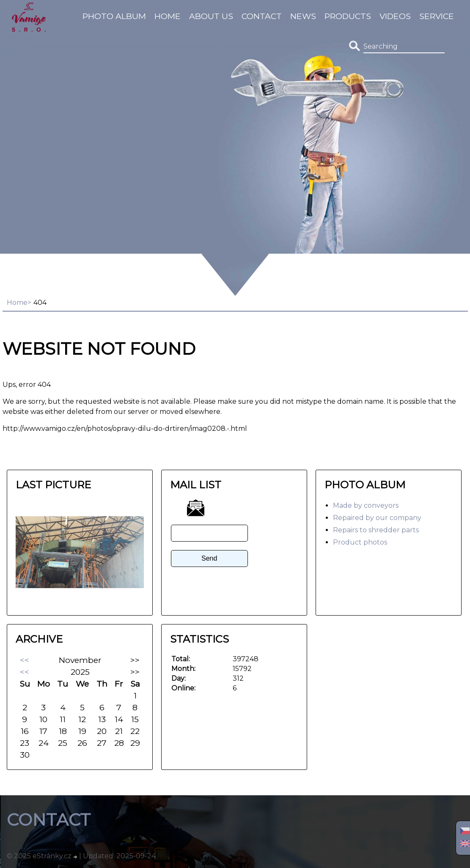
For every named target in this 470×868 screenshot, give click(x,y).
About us (211, 16)
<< (25, 660)
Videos (395, 16)
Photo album (114, 16)
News (303, 16)
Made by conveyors (366, 505)
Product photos (360, 542)
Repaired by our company (377, 518)
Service (437, 16)
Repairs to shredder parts (376, 530)
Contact (262, 16)
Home (168, 16)
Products (348, 16)
